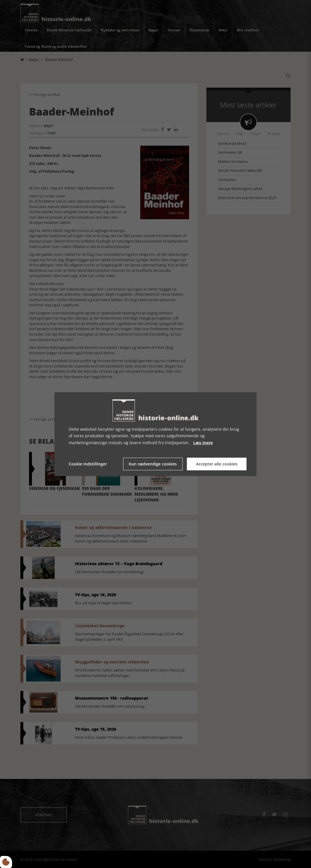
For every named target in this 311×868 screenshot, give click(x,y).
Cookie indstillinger (88, 464)
